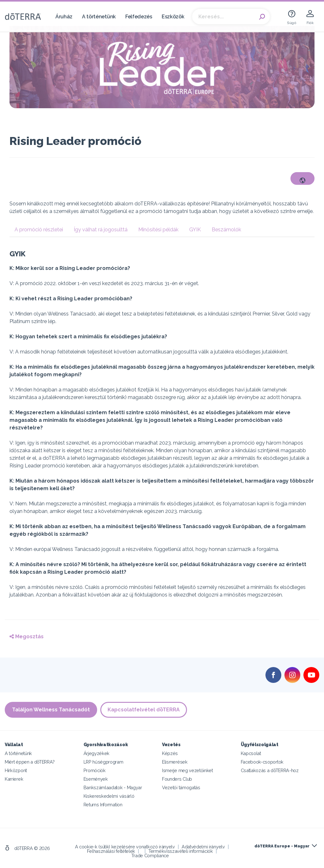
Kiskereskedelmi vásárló (109, 796)
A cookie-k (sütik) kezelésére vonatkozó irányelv (125, 847)
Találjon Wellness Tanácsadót (51, 710)
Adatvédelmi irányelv (203, 847)
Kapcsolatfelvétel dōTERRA (144, 710)
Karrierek (14, 779)
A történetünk (99, 17)
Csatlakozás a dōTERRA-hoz (270, 770)
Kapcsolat (251, 753)
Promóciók (95, 770)
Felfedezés (139, 17)
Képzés (170, 753)
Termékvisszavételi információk (181, 851)
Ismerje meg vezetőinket (187, 770)
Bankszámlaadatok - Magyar (113, 787)
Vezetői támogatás (181, 787)
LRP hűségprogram (103, 762)
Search (262, 17)
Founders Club (177, 779)
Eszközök (173, 17)
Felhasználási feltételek (111, 851)
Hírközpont (16, 770)
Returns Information (103, 805)
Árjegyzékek (97, 753)
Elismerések (175, 762)
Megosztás (27, 637)
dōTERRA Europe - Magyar (282, 846)
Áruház (64, 17)
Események (96, 779)
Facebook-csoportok (262, 762)
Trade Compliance (150, 856)
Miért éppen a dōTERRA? (30, 762)
